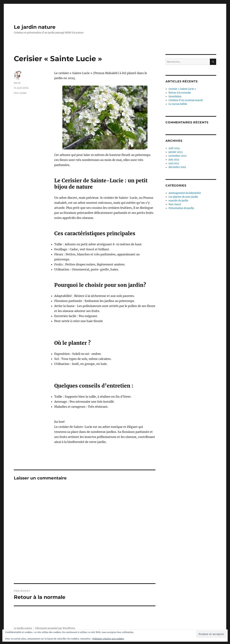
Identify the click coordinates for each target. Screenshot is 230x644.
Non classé (20, 93)
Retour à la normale (180, 93)
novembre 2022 (178, 156)
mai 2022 (174, 163)
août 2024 (174, 148)
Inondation (175, 96)
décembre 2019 (177, 167)
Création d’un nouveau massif (186, 100)
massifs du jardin (178, 201)
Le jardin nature (35, 27)
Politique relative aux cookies (108, 639)
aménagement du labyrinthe (185, 193)
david (17, 83)
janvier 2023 (176, 152)
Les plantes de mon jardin (183, 197)
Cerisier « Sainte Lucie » (182, 89)
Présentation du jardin (181, 208)
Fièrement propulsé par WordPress (55, 628)
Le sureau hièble (178, 104)
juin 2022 (174, 160)
